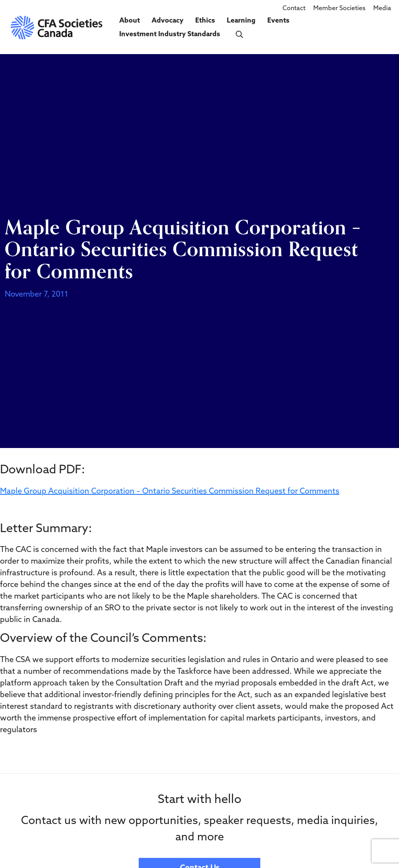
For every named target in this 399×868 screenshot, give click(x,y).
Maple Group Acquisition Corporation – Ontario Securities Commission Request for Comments (170, 492)
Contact (294, 9)
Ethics (205, 21)
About (130, 21)
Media (382, 9)
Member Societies (339, 9)
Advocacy (168, 21)
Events (278, 21)
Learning (241, 21)
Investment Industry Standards (170, 34)
